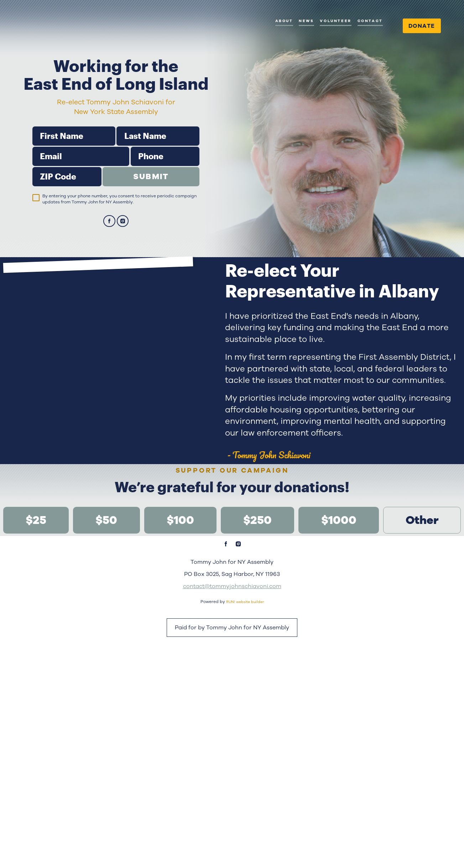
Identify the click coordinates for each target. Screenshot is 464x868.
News (306, 21)
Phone (131, 173)
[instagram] (123, 248)
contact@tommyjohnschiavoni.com (232, 786)
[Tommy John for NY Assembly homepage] (58, 39)
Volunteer (335, 21)
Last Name (116, 153)
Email (32, 173)
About (284, 21)
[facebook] (109, 248)
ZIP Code (32, 194)
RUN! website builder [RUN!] (245, 801)
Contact (370, 21)
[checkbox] (36, 224)
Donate (422, 26)
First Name (32, 153)
